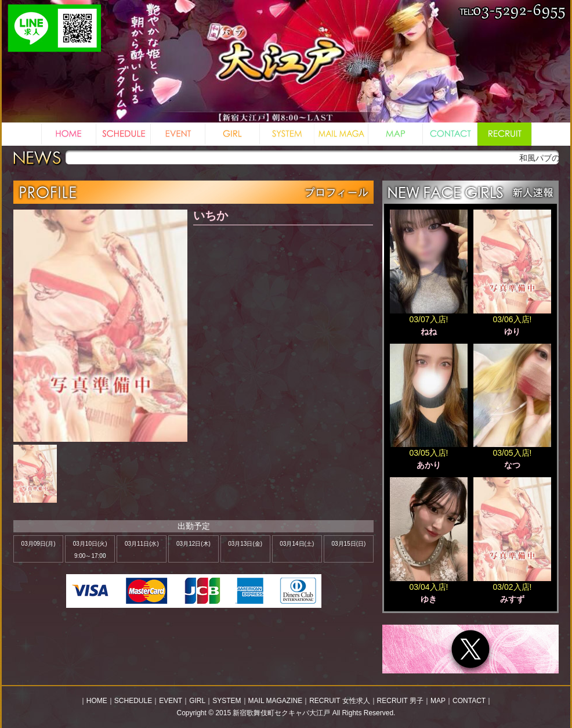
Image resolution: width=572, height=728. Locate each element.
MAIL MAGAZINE (276, 701)
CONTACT (469, 701)
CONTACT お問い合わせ (450, 134)
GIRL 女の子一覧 (232, 134)
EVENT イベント (178, 134)
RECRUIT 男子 (400, 701)
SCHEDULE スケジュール (123, 134)
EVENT (171, 701)
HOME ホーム (68, 134)
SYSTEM (227, 701)
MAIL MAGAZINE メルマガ (341, 134)
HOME (97, 701)
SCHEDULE (133, 701)
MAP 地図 (395, 134)
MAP (438, 701)
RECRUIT (504, 134)
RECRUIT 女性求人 (339, 701)
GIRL (197, 701)
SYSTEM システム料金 (287, 134)
